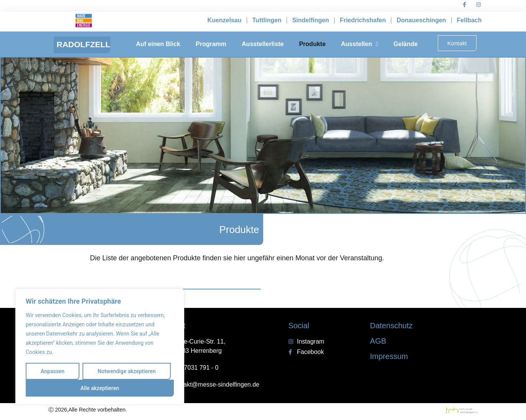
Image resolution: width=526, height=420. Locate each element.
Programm (211, 44)
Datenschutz (391, 326)
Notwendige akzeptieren (127, 371)
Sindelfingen (311, 20)
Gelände (406, 44)
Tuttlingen (267, 20)
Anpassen (53, 371)
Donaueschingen (421, 20)
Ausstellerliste (263, 44)
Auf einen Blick (158, 44)
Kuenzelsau (225, 20)
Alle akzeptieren (100, 388)
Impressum (389, 356)
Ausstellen (360, 44)
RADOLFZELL (84, 44)
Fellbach (469, 20)
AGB (378, 341)
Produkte (312, 44)
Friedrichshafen (363, 20)
